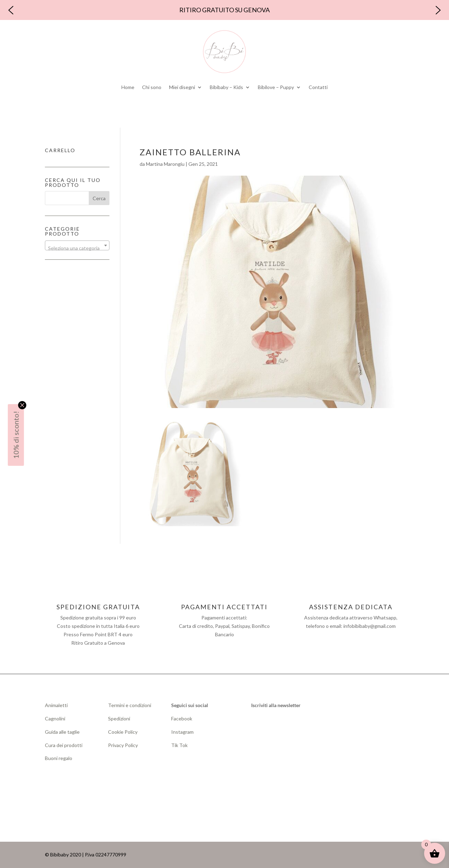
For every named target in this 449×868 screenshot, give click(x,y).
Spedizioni (119, 718)
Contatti (318, 87)
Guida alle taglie (62, 732)
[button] (11, 10)
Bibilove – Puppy (276, 87)
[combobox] (77, 245)
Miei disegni (182, 87)
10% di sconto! (16, 435)
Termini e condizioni (130, 705)
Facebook (182, 718)
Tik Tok (179, 745)
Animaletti (56, 705)
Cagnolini (55, 718)
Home (128, 87)
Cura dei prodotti (64, 745)
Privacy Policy (123, 745)
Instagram (182, 732)
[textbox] (77, 248)
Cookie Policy (123, 732)
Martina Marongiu (165, 164)
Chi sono (152, 87)
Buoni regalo (59, 758)
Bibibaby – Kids (226, 87)
